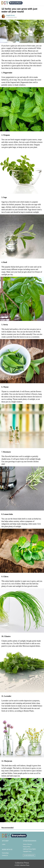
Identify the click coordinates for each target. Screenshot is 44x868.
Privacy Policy (27, 847)
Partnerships (5, 853)
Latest (4, 844)
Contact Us (5, 855)
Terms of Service (27, 844)
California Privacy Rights (29, 849)
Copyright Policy (27, 851)
